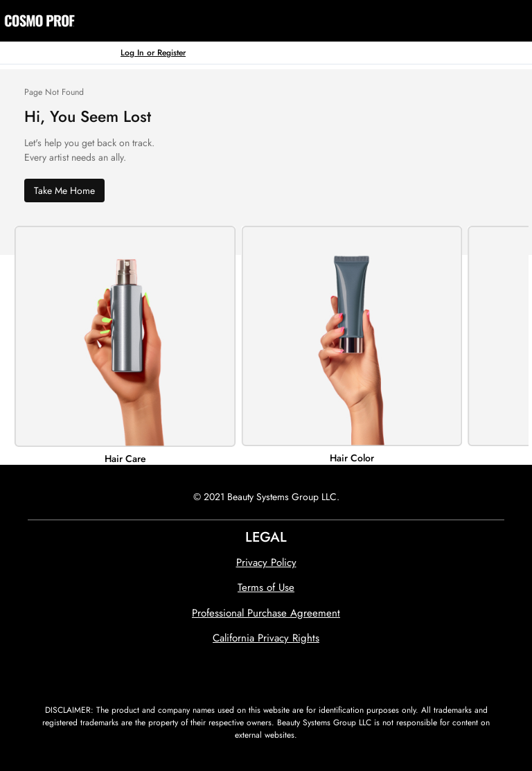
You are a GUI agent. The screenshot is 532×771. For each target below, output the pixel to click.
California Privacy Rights (266, 638)
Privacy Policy (266, 562)
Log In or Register (153, 52)
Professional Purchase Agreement (266, 613)
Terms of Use (266, 587)
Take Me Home (64, 190)
